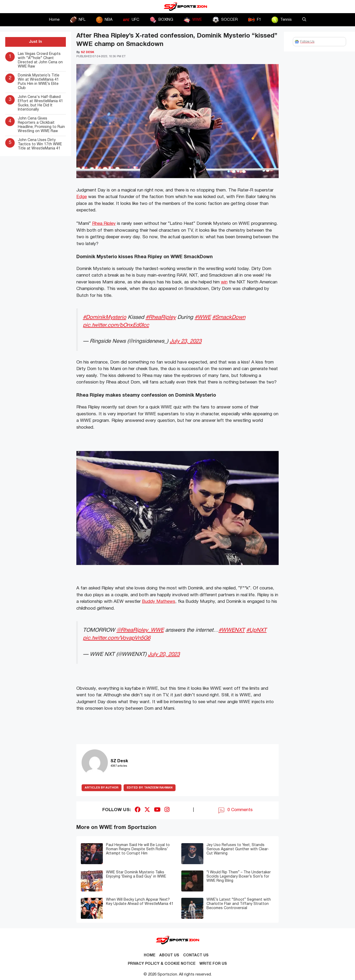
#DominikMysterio (105, 317)
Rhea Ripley (104, 224)
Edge (82, 197)
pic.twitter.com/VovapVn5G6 (117, 638)
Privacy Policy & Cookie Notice (162, 964)
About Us (169, 955)
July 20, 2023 (164, 654)
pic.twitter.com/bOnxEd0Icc (116, 325)
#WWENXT (232, 630)
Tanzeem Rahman (150, 788)
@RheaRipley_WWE (140, 630)
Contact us (196, 955)
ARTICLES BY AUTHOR (102, 788)
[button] (304, 20)
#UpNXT (256, 630)
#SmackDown (229, 317)
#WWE (203, 317)
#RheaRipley (161, 317)
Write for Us (213, 964)
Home (54, 20)
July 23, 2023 (186, 341)
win (224, 282)
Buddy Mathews (159, 602)
